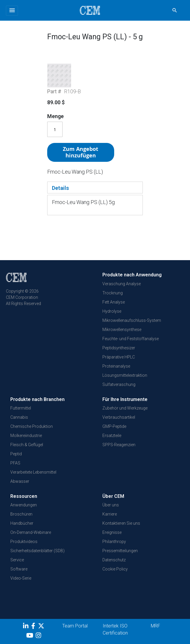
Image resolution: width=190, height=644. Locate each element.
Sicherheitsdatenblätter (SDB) (37, 557)
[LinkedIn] (26, 633)
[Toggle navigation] (12, 11)
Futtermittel (21, 414)
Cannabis (19, 423)
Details (60, 208)
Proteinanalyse (116, 372)
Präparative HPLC (119, 363)
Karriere (110, 521)
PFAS (15, 469)
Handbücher (22, 530)
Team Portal (75, 632)
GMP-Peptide (114, 433)
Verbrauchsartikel (119, 423)
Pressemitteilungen (120, 557)
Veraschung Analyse (122, 290)
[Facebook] (35, 633)
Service (17, 566)
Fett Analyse (114, 308)
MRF (155, 632)
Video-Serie (21, 585)
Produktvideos (24, 548)
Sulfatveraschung (119, 391)
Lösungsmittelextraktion (125, 381)
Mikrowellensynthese (122, 336)
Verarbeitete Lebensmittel (33, 478)
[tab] (95, 208)
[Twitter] (42, 633)
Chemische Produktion (32, 433)
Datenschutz (114, 566)
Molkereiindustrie (26, 442)
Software (19, 575)
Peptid (16, 460)
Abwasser (20, 488)
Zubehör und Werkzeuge (125, 414)
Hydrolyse (112, 317)
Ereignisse (112, 539)
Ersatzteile (112, 442)
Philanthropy (114, 548)
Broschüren (21, 521)
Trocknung (113, 299)
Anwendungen (24, 511)
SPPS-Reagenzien (119, 451)
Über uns (111, 511)
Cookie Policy (115, 575)
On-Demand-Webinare (31, 539)
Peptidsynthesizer (119, 354)
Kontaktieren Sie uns (121, 530)
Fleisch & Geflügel (27, 451)
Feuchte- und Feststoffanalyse (131, 345)
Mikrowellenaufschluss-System (132, 327)
